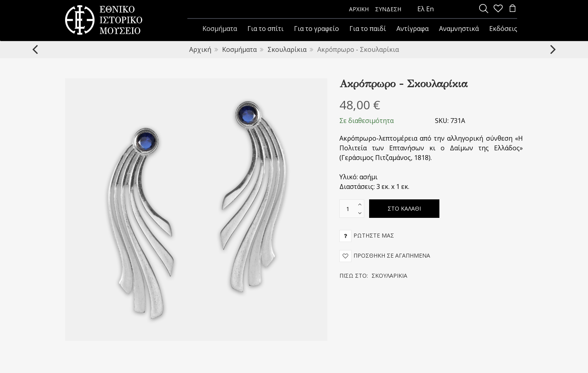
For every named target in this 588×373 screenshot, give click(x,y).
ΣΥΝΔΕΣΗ (388, 9)
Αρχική (200, 49)
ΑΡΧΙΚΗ (359, 9)
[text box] (348, 209)
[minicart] (512, 9)
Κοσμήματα (239, 49)
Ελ (421, 9)
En (430, 9)
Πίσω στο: (373, 276)
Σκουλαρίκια (287, 49)
